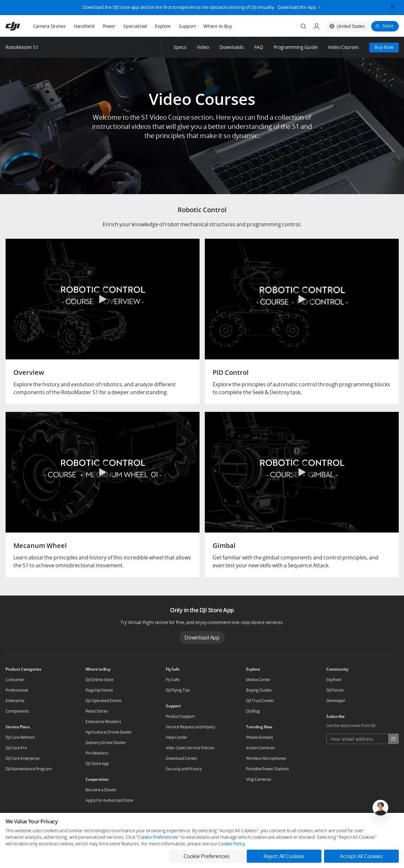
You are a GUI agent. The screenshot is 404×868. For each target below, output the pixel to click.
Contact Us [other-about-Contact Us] (69, 824)
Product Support (180, 716)
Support (187, 26)
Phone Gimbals (260, 737)
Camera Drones (49, 26)
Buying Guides (259, 690)
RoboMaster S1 (22, 47)
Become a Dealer (101, 790)
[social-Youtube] (373, 824)
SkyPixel (334, 680)
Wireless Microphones (266, 758)
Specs (180, 47)
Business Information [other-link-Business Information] (124, 843)
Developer (336, 701)
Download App (202, 637)
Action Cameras (260, 748)
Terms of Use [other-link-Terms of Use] (86, 843)
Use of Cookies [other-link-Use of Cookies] (55, 843)
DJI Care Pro (16, 748)
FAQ (259, 47)
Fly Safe (173, 680)
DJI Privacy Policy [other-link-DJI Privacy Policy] (20, 843)
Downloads (232, 47)
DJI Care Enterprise (23, 758)
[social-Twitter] (362, 824)
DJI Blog (253, 711)
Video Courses (343, 47)
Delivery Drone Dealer (106, 743)
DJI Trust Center (260, 701)
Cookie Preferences (283, 843)
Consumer (15, 680)
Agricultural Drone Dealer (109, 732)
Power (109, 26)
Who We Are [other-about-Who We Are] (41, 824)
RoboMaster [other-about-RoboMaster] (153, 824)
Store (388, 26)
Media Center (258, 680)
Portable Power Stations (268, 769)
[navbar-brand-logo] (21, 26)
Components (17, 711)
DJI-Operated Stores (104, 701)
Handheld (84, 26)
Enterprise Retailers (103, 722)
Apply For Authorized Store (109, 800)
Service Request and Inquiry (191, 727)
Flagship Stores (99, 690)
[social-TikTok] (383, 824)
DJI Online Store (99, 680)
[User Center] (317, 26)
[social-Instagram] (394, 824)
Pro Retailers (97, 753)
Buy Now (384, 47)
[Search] (303, 26)
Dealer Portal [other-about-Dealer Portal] (122, 824)
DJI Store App (97, 764)
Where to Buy (218, 26)
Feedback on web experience (109, 853)
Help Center (177, 737)
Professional (17, 690)
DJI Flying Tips (178, 690)
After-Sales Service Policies (190, 748)
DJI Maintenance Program (29, 769)
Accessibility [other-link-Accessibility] (160, 843)
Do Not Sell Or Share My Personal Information (218, 843)
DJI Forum (335, 690)
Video (203, 47)
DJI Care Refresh (20, 737)
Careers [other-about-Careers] (95, 824)
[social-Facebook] (352, 824)
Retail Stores (97, 711)
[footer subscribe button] (394, 739)
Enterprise (15, 701)
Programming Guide (296, 47)
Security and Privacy (184, 769)
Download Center (182, 758)
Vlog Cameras (259, 779)
